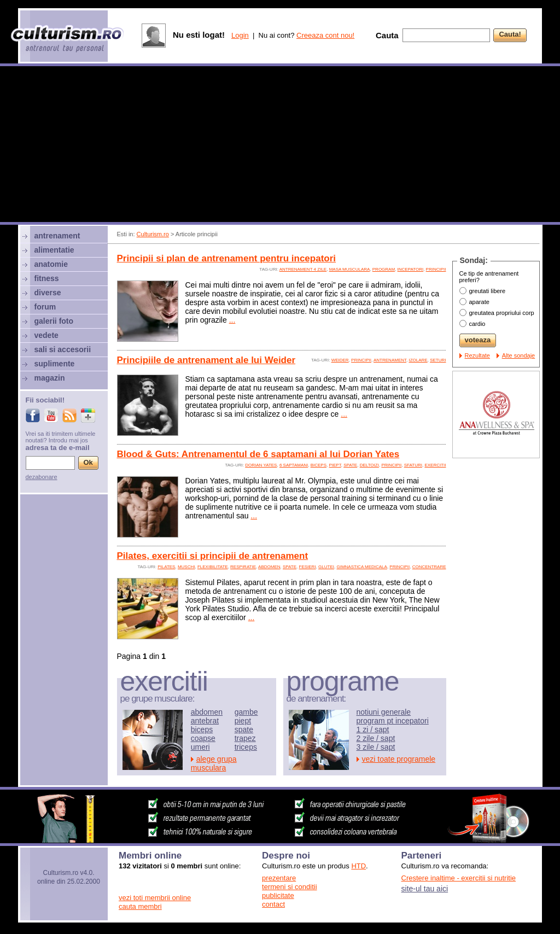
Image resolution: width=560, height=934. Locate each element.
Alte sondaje (519, 355)
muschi (186, 567)
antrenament (390, 360)
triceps (246, 747)
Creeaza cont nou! (325, 35)
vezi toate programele (399, 759)
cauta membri (140, 906)
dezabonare (42, 477)
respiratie (243, 567)
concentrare (429, 567)
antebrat (205, 721)
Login (240, 35)
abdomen (269, 567)
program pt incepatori (393, 721)
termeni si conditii (289, 887)
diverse (48, 293)
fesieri (308, 567)
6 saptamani (294, 465)
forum (45, 307)
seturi (438, 360)
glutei (326, 567)
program (384, 269)
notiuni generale (384, 712)
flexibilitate (213, 567)
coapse (203, 738)
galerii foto (54, 321)
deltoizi (369, 465)
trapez (245, 738)
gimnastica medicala (361, 567)
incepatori (411, 269)
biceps (319, 465)
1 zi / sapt (373, 729)
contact (273, 904)
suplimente (55, 364)
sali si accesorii (63, 349)
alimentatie (54, 250)
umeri (200, 747)
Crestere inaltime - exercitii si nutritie (459, 878)
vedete (46, 335)
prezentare (279, 878)
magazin (50, 378)
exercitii (435, 465)
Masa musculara (350, 269)
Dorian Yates (261, 465)
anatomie (51, 264)
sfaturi (413, 465)
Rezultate (477, 355)
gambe (246, 712)
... (232, 320)
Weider (340, 360)
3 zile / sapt (376, 747)
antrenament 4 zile (303, 269)
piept (335, 465)
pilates (166, 567)
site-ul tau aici (425, 889)
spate (350, 465)
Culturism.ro (153, 234)
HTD (358, 866)
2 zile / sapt (376, 738)
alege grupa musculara (214, 763)
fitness (47, 278)
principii (436, 269)
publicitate (278, 895)
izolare (418, 360)
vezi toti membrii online (155, 898)
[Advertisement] (280, 145)
